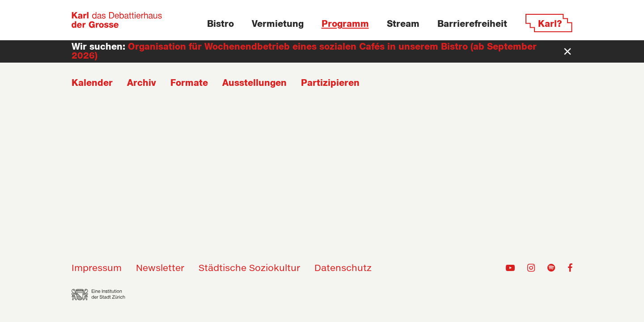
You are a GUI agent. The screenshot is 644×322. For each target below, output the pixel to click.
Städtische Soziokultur (249, 268)
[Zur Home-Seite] (117, 20)
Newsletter (160, 268)
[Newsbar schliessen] (568, 51)
